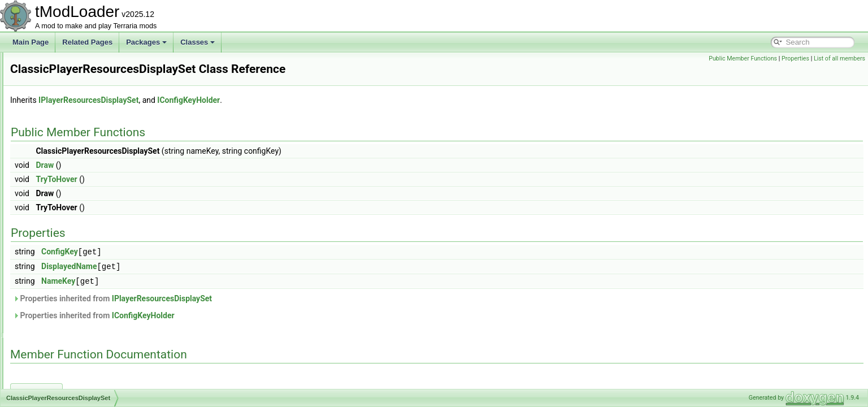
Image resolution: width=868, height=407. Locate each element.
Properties (795, 59)
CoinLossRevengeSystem (76, 326)
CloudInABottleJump (68, 288)
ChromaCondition (64, 151)
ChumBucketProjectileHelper (81, 201)
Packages (146, 42)
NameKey (199, 280)
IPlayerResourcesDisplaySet (230, 100)
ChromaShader (60, 189)
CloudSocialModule (66, 313)
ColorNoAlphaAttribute (71, 375)
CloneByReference (66, 239)
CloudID (49, 276)
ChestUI (49, 127)
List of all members (839, 59)
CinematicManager (66, 214)
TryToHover (198, 179)
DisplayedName (210, 266)
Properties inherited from (254, 297)
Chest (46, 114)
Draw (186, 165)
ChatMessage (58, 89)
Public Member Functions (743, 59)
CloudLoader (57, 301)
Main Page (31, 42)
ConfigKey (201, 252)
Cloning (49, 251)
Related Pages (87, 42)
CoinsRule (53, 338)
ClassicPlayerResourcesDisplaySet (90, 226)
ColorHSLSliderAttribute (73, 363)
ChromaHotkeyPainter (71, 164)
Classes (198, 42)
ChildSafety (55, 139)
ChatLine (51, 64)
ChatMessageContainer (73, 102)
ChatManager (58, 77)
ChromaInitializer (63, 176)
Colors (47, 388)
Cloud (46, 263)
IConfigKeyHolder (330, 100)
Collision (50, 350)
